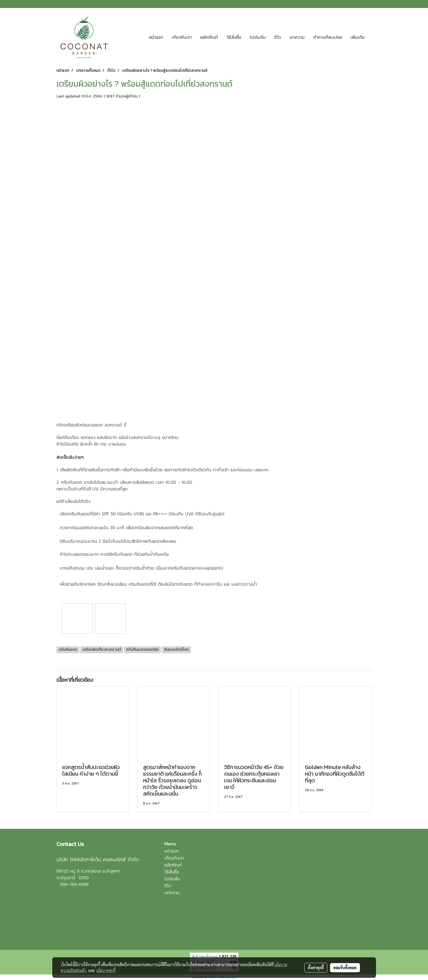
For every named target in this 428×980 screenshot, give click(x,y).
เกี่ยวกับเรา (182, 37)
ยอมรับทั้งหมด (345, 968)
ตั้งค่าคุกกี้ (316, 968)
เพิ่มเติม (358, 37)
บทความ (297, 37)
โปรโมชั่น (258, 37)
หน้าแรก (156, 37)
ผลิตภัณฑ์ (209, 37)
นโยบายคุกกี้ (106, 970)
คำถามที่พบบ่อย (328, 37)
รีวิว (277, 37)
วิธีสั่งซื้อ (234, 37)
